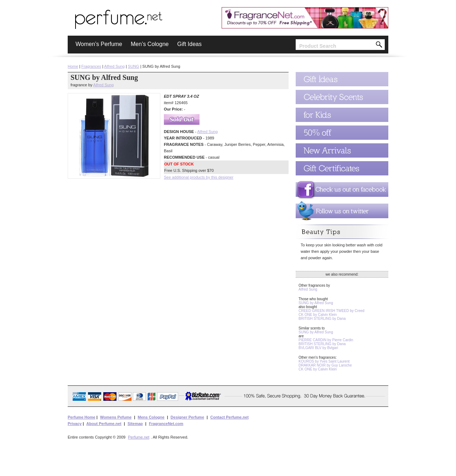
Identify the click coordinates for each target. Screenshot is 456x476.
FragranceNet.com (166, 424)
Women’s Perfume (99, 44)
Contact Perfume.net (229, 417)
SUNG (134, 66)
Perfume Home (82, 417)
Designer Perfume (187, 417)
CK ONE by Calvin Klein (318, 315)
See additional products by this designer (199, 177)
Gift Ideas (189, 44)
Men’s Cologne (150, 44)
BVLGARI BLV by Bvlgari (318, 348)
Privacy (75, 424)
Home (73, 66)
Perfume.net (139, 437)
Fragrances (91, 66)
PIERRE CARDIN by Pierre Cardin (326, 340)
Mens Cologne (151, 417)
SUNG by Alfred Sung (316, 303)
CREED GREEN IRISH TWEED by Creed (331, 311)
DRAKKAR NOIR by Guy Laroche (325, 365)
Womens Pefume (116, 417)
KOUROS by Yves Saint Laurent (324, 361)
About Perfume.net (104, 424)
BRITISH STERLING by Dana (322, 319)
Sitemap (135, 424)
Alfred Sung (114, 66)
